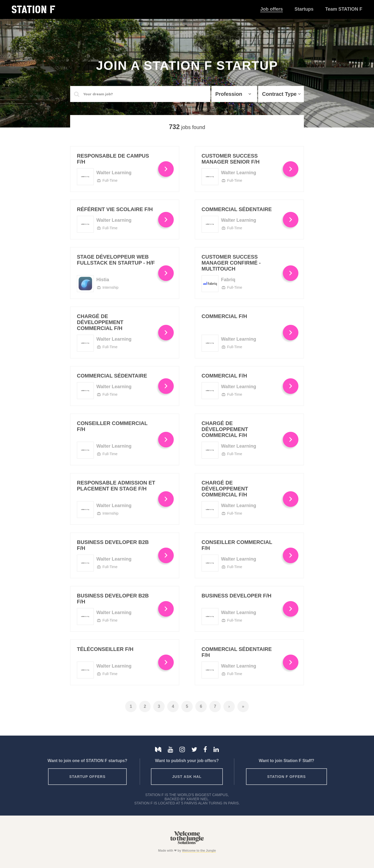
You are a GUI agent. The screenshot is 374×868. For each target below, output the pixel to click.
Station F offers (286, 777)
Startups (304, 9)
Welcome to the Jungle (199, 851)
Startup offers (88, 777)
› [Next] (229, 706)
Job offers (272, 9)
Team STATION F (344, 9)
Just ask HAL (187, 777)
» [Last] (243, 706)
